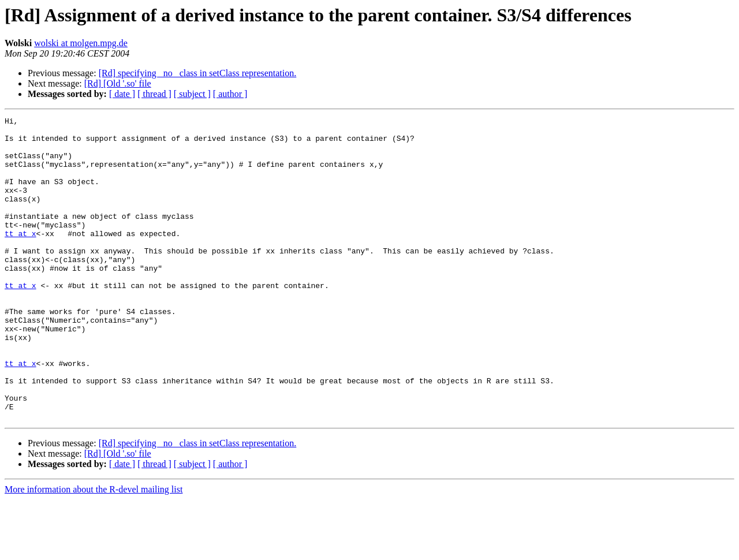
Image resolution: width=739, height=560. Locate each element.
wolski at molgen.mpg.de (81, 43)
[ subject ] (192, 94)
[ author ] (230, 94)
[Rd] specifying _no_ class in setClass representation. (198, 73)
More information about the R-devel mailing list (94, 550)
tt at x (20, 257)
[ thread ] (154, 94)
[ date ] (122, 94)
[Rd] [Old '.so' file (118, 83)
